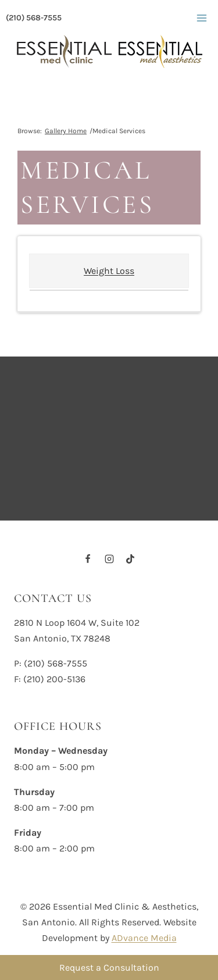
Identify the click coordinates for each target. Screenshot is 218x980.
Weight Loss (109, 271)
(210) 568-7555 (34, 18)
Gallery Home (66, 131)
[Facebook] (88, 559)
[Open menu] (201, 18)
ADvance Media (144, 938)
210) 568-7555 (57, 663)
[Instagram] (109, 559)
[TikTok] (130, 559)
